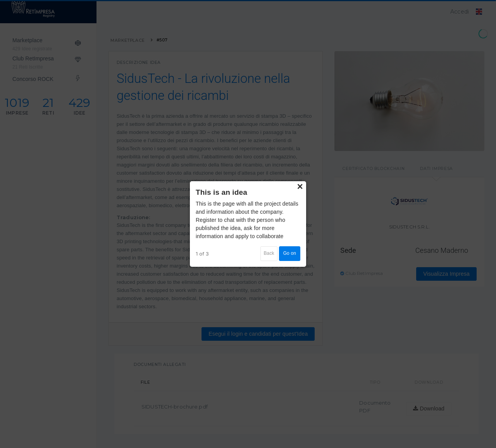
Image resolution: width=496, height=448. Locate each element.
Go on (290, 253)
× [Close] (300, 187)
